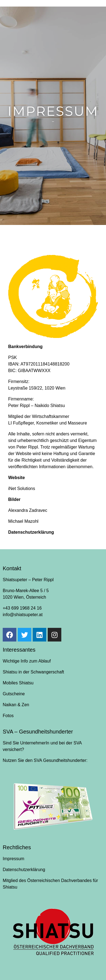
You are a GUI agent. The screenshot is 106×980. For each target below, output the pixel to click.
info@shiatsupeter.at (23, 615)
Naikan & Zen (16, 705)
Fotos (8, 716)
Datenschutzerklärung (31, 532)
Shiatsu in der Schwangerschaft (33, 672)
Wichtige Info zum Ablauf (27, 661)
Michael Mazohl (23, 521)
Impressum (13, 859)
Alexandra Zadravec (28, 510)
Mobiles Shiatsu (18, 683)
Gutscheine (14, 694)
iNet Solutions (22, 488)
